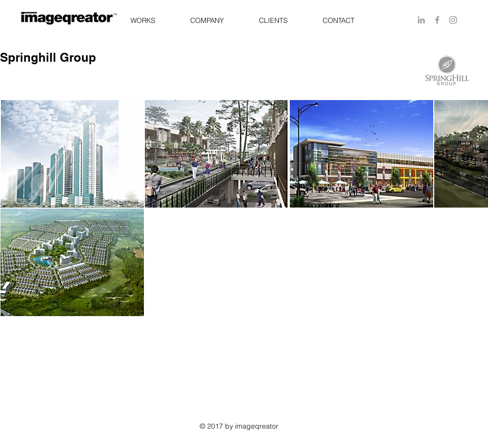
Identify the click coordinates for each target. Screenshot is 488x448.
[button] (143, 20)
